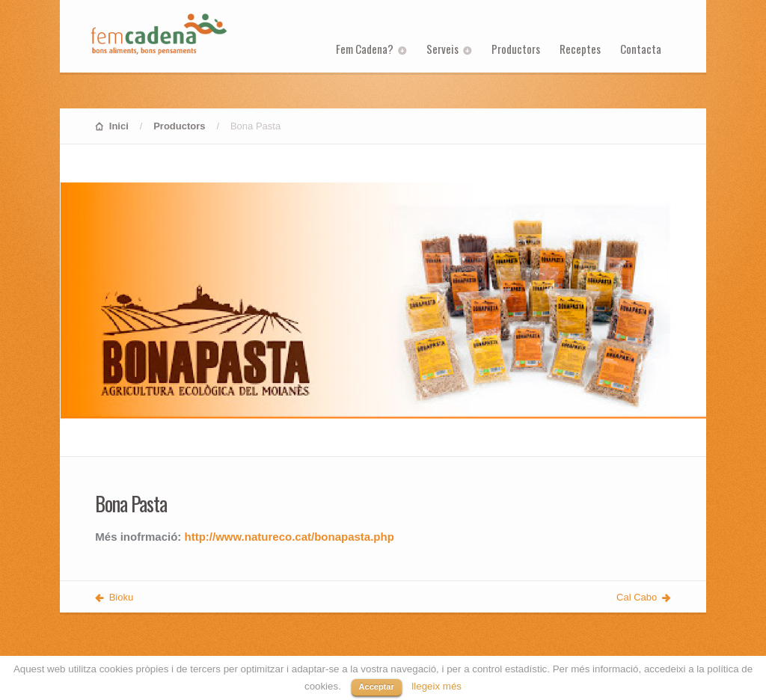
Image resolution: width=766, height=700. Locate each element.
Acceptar (377, 687)
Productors (516, 49)
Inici (119, 126)
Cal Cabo (637, 597)
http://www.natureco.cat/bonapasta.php (289, 537)
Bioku (122, 597)
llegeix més (436, 686)
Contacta (641, 49)
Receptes (580, 49)
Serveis (442, 49)
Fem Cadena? (365, 49)
